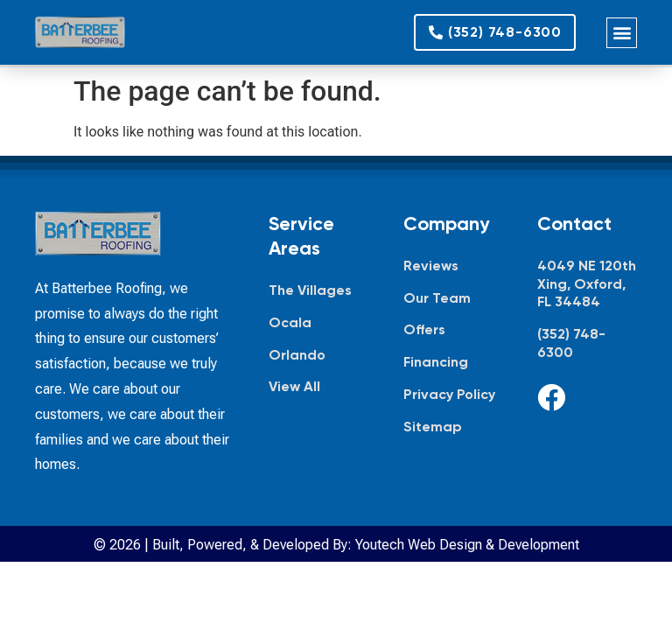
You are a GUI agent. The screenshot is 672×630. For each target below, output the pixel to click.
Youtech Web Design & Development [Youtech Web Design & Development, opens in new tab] (467, 545)
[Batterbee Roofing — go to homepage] (80, 32)
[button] (622, 33)
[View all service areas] (318, 387)
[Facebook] (551, 397)
